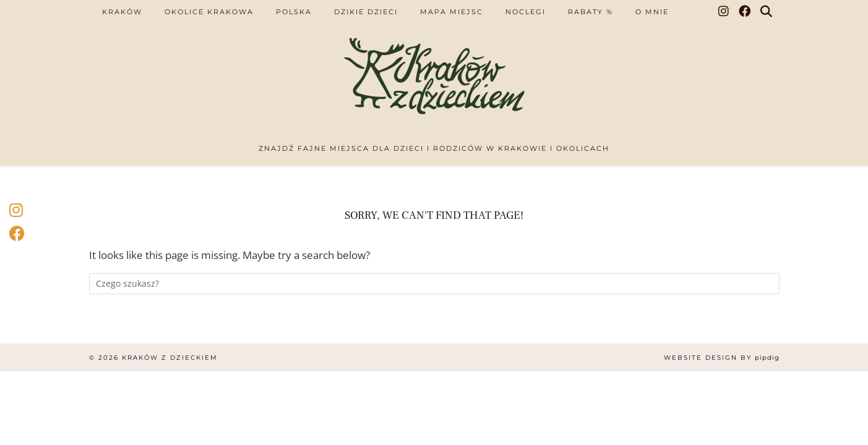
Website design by (722, 358)
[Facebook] (745, 12)
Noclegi (526, 12)
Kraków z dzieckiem (170, 358)
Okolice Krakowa (209, 12)
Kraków (122, 12)
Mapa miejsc (452, 12)
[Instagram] (724, 12)
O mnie (652, 12)
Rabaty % (591, 12)
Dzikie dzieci (366, 12)
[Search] (767, 12)
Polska (294, 12)
